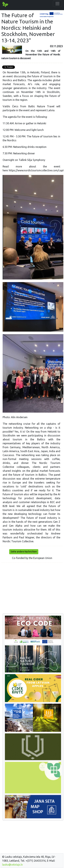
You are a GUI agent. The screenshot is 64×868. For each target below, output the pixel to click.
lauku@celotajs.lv (12, 865)
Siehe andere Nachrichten (24, 552)
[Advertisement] (32, 588)
